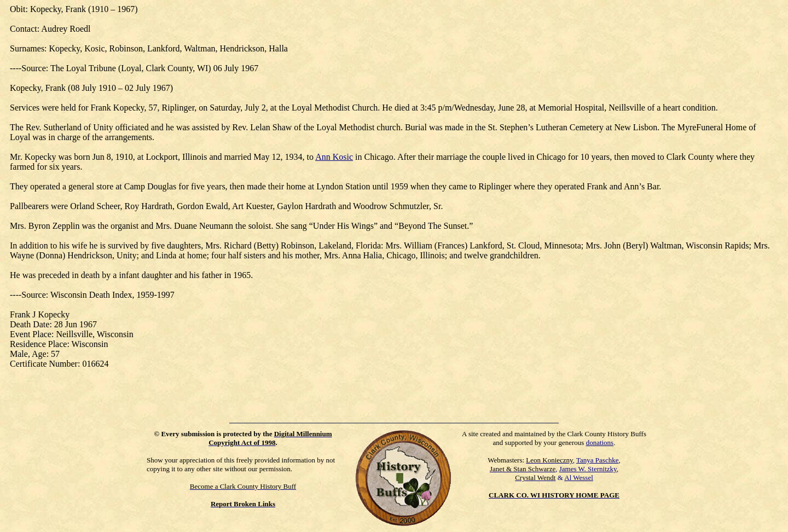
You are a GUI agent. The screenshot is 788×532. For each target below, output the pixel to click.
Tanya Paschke (597, 460)
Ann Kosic (334, 157)
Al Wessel (579, 478)
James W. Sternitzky (588, 469)
